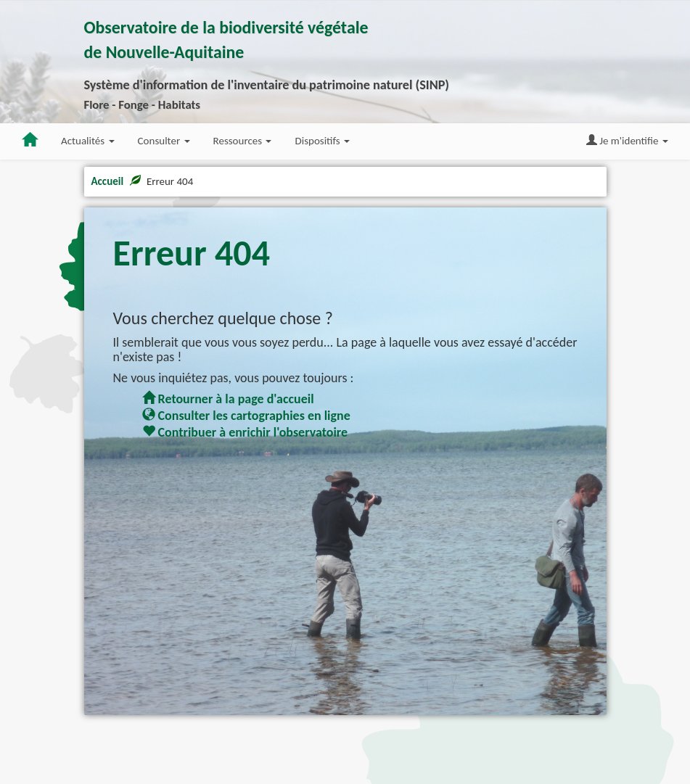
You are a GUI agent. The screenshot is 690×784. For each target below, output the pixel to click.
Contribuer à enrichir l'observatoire (245, 432)
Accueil (108, 181)
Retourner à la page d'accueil (228, 399)
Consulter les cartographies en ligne (246, 416)
